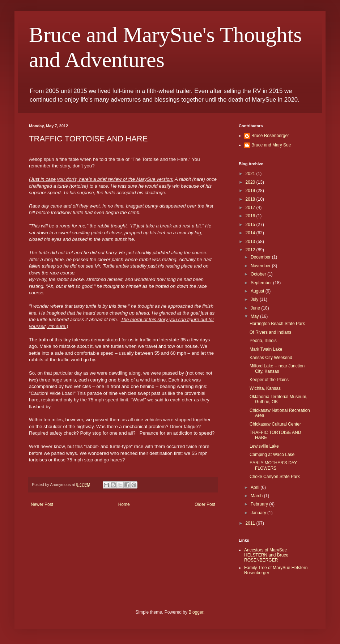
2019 (251, 191)
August (258, 291)
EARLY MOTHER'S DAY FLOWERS (273, 465)
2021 (251, 174)
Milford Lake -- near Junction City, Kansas (277, 368)
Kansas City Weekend (271, 358)
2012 (251, 250)
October (259, 274)
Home (124, 504)
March (257, 496)
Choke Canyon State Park (275, 477)
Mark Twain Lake (266, 349)
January (259, 513)
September (262, 283)
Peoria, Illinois (263, 341)
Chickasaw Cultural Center (275, 424)
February (260, 504)
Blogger (196, 612)
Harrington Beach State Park (277, 324)
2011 (251, 523)
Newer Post (42, 504)
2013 (251, 242)
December (261, 257)
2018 (251, 199)
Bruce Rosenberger (270, 136)
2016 (251, 216)
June (256, 308)
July (255, 299)
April (256, 487)
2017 (251, 208)
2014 (251, 233)
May (255, 316)
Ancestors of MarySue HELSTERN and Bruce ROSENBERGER (266, 555)
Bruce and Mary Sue (271, 145)
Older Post (205, 504)
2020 (251, 182)
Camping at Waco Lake (272, 455)
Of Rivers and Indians (270, 332)
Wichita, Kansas (265, 388)
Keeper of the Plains (269, 380)
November (261, 266)
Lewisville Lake (264, 446)
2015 (251, 225)
